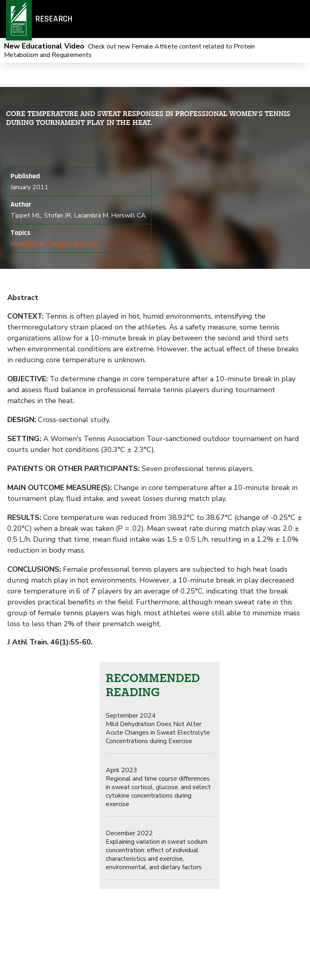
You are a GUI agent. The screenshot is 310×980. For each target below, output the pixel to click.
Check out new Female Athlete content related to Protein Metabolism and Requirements (129, 51)
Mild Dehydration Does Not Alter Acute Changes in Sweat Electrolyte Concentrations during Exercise (158, 728)
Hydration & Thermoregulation (54, 244)
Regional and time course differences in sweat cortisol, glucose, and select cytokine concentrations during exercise (158, 787)
